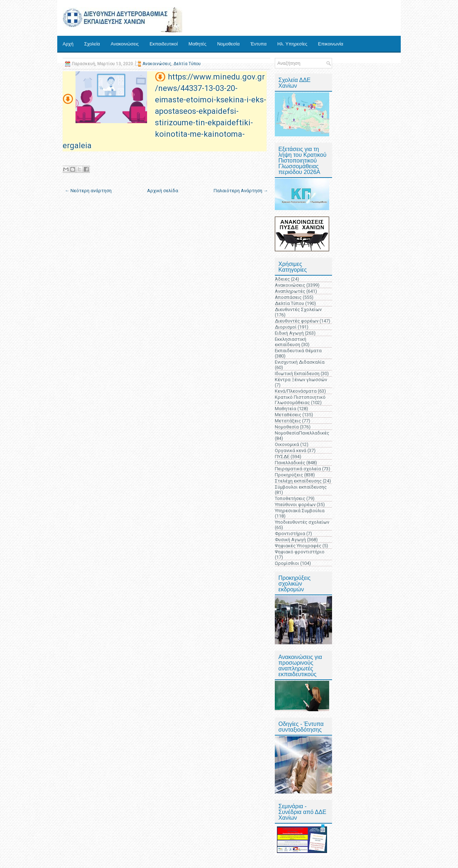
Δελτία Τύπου (187, 64)
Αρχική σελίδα (163, 191)
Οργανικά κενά (291, 450)
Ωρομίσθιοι (287, 563)
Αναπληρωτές (290, 291)
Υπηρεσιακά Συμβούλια (300, 511)
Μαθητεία (286, 409)
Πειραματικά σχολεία (298, 469)
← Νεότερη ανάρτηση (88, 191)
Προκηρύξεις (289, 475)
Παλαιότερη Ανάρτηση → (241, 191)
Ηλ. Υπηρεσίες (292, 44)
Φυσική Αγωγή (290, 540)
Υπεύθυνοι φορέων (295, 505)
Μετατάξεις (288, 421)
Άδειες (282, 279)
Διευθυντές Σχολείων (298, 309)
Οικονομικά (287, 444)
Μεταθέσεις (288, 415)
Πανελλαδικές (290, 463)
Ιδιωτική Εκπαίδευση (297, 374)
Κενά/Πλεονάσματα (296, 391)
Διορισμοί (286, 327)
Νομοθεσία (228, 44)
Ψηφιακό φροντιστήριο (300, 552)
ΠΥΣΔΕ (282, 457)
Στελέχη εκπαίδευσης (298, 481)
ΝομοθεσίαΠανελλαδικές (302, 433)
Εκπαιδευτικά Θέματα (298, 351)
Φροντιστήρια (290, 534)
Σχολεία (92, 44)
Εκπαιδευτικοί (164, 44)
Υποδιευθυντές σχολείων (302, 522)
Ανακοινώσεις (125, 44)
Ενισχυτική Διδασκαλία (300, 362)
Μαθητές (198, 44)
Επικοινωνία (331, 44)
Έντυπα (259, 44)
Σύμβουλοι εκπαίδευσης (301, 487)
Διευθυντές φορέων (297, 321)
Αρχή (68, 44)
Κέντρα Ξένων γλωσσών (301, 380)
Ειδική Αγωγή (289, 333)
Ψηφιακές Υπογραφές (298, 546)
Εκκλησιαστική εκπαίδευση (291, 342)
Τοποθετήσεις (290, 498)
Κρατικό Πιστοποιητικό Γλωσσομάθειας (300, 400)
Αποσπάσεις (288, 297)
